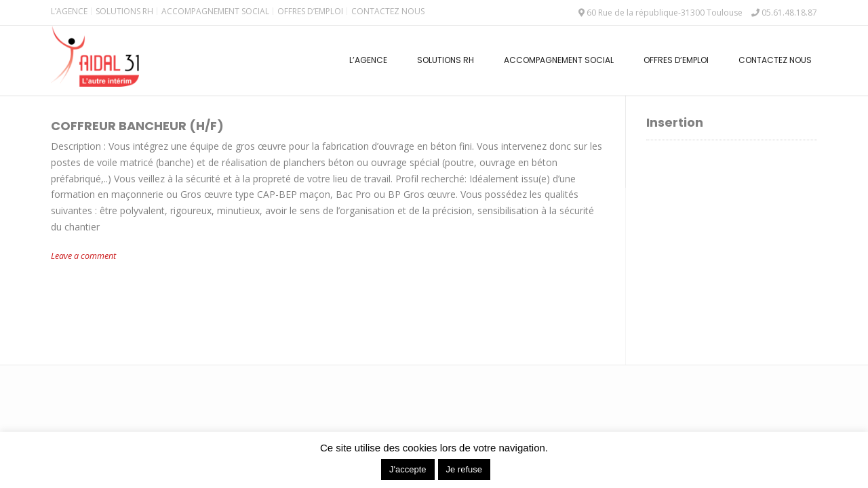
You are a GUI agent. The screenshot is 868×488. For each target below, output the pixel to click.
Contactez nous (388, 11)
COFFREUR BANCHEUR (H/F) (137, 126)
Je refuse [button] (464, 469)
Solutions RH (124, 11)
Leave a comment (83, 256)
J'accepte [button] (408, 469)
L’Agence (69, 11)
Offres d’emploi (310, 11)
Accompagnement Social (215, 11)
